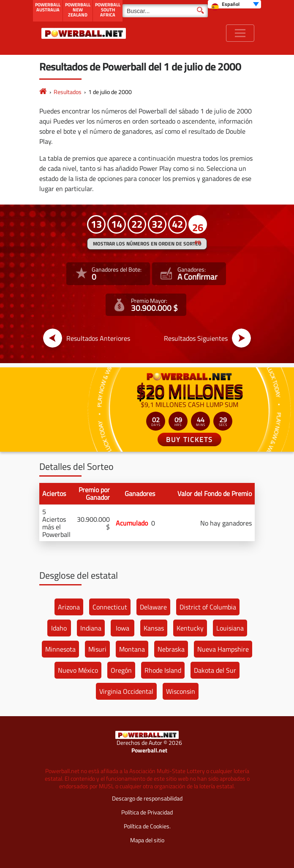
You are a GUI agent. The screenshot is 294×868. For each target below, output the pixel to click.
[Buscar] (165, 11)
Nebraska (171, 649)
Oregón (121, 670)
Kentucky (190, 628)
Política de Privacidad (147, 812)
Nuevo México (78, 670)
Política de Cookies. (147, 826)
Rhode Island (163, 670)
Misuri (97, 649)
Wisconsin (181, 691)
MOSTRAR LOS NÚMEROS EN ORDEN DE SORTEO (147, 244)
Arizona (69, 607)
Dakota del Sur (215, 670)
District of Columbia (208, 607)
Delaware (153, 607)
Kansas (154, 628)
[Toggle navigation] (240, 33)
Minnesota (60, 649)
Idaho (59, 628)
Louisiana (230, 628)
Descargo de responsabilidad (147, 798)
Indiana (91, 628)
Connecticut (110, 607)
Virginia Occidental (126, 691)
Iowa (122, 628)
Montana (132, 649)
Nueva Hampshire (223, 649)
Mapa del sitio (147, 840)
